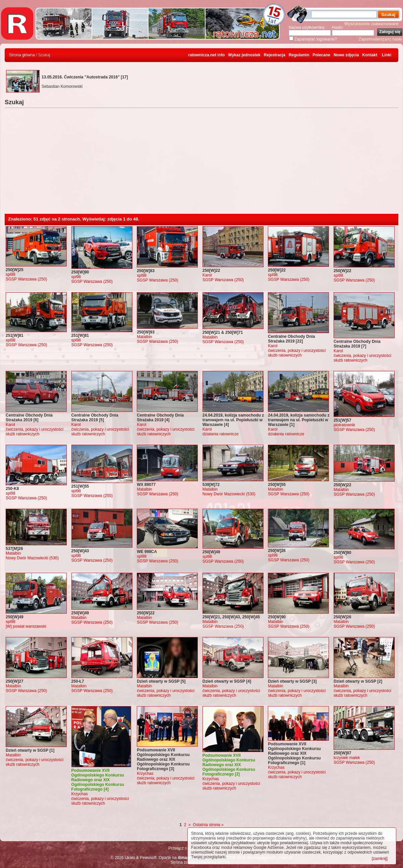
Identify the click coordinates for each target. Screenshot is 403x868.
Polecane (321, 55)
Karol (207, 275)
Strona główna (22, 55)
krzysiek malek (347, 758)
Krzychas (80, 794)
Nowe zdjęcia (346, 55)
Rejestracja (275, 55)
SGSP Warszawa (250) (26, 279)
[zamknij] (380, 859)
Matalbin (144, 337)
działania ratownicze (221, 434)
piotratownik (344, 425)
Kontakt (370, 55)
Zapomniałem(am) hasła (380, 39)
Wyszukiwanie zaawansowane (371, 24)
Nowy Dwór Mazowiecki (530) (229, 494)
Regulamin (299, 55)
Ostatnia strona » (208, 825)
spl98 (11, 274)
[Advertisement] (201, 164)
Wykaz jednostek (244, 55)
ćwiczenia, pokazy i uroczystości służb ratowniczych (297, 353)
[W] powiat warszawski (26, 626)
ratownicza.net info (207, 55)
